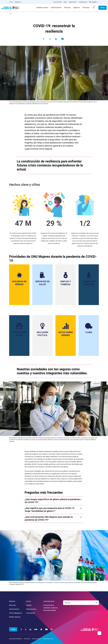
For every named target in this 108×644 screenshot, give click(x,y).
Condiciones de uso (48, 639)
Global (11, 2)
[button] (99, 633)
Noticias (12, 601)
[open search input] (94, 7)
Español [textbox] (94, 2)
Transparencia (83, 2)
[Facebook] (21, 629)
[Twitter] (26, 629)
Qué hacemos (14, 609)
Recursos (13, 605)
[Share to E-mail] (62, 39)
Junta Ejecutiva (49, 601)
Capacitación (73, 2)
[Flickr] (36, 629)
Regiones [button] (18, 2)
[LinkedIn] (30, 629)
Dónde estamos (15, 617)
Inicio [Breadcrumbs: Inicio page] (11, 14)
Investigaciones (36, 639)
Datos (65, 2)
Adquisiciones (31, 609)
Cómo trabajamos (16, 613)
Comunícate (31, 613)
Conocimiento (58, 2)
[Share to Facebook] (44, 39)
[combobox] (94, 2)
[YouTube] (46, 629)
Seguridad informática (16, 639)
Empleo (29, 605)
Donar (102, 8)
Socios (29, 601)
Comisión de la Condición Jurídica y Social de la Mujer (50, 608)
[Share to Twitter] (50, 39)
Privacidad (27, 639)
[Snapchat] (41, 629)
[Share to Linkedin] (56, 39)
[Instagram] (51, 629)
